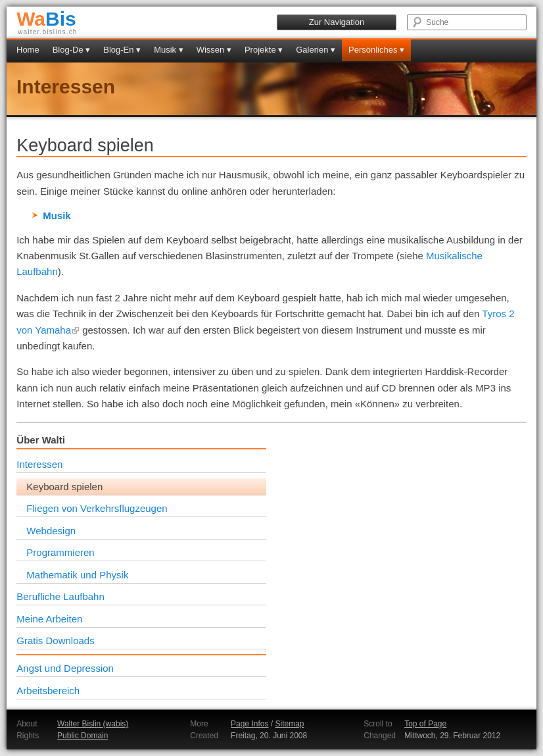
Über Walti (41, 440)
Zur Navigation (337, 22)
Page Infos (249, 724)
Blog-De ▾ (72, 50)
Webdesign (51, 531)
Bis (46, 19)
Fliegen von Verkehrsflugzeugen (97, 508)
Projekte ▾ (264, 50)
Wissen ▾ (214, 50)
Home (28, 50)
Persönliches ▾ (376, 50)
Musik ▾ (169, 50)
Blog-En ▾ (122, 50)
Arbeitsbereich (48, 691)
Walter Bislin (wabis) (93, 724)
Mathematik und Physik (77, 575)
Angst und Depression (65, 668)
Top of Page (425, 724)
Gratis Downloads (55, 641)
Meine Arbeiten (49, 619)
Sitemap (289, 724)
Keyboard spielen (64, 487)
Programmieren (60, 552)
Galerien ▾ (316, 50)
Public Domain (83, 736)
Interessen (66, 87)
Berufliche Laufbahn (60, 596)
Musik (57, 215)
